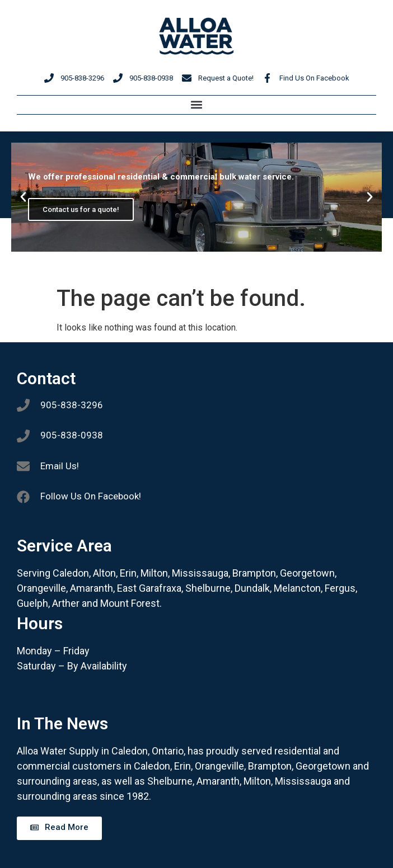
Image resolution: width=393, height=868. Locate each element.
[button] (197, 105)
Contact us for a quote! (81, 209)
